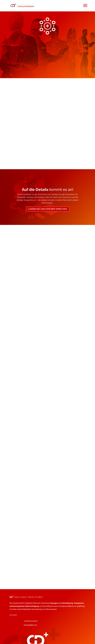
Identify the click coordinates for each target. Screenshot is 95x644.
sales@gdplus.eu (30, 625)
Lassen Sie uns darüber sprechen (47, 209)
